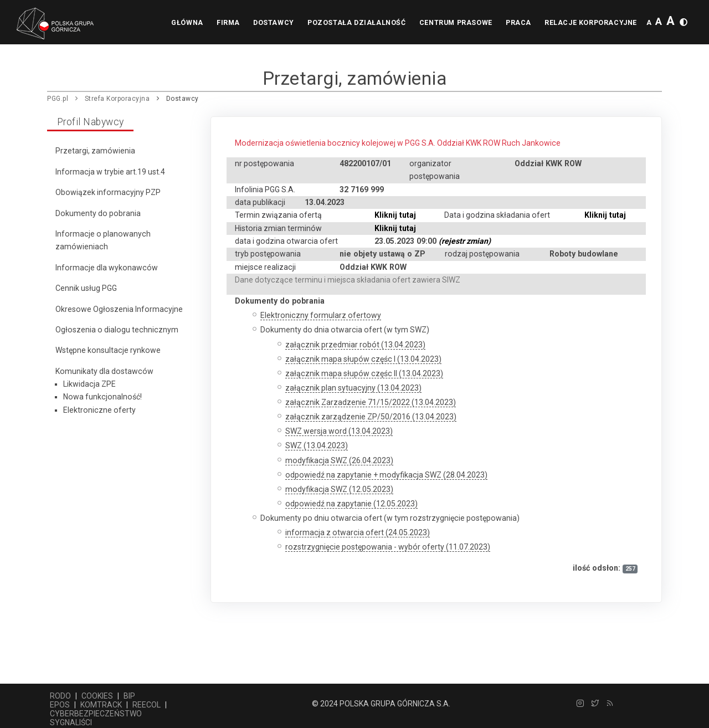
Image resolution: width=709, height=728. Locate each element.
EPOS (60, 705)
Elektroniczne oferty (99, 410)
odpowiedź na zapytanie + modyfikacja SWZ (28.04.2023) (386, 475)
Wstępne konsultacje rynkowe (108, 350)
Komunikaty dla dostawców (104, 371)
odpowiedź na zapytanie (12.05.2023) (351, 504)
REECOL (147, 705)
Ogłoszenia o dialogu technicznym (117, 330)
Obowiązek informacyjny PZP (108, 192)
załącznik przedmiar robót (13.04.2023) (355, 345)
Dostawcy (260, 23)
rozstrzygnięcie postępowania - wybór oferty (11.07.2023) (388, 547)
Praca (513, 23)
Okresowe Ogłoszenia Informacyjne (119, 309)
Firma (212, 23)
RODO (60, 696)
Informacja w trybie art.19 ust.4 (110, 172)
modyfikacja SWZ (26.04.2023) (339, 460)
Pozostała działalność (346, 23)
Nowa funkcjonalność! (102, 397)
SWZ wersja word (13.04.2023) (339, 431)
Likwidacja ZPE (89, 384)
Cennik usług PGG (86, 288)
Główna (168, 23)
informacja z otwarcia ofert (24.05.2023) (358, 532)
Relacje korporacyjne (589, 23)
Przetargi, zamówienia (95, 151)
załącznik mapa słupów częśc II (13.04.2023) (364, 373)
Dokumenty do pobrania (98, 213)
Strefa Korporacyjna (117, 99)
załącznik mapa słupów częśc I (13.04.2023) (363, 359)
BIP (129, 696)
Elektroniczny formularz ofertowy (321, 315)
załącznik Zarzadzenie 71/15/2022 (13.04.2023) (371, 402)
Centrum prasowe (448, 23)
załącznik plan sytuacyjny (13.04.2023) (353, 388)
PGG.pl (58, 99)
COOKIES (97, 696)
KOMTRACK (101, 705)
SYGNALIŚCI (71, 722)
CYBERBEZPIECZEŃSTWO (96, 714)
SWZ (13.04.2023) (317, 445)
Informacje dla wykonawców (107, 268)
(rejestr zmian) (465, 241)
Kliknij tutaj (395, 215)
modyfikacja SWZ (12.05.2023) (339, 489)
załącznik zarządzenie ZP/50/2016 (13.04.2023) (371, 417)
